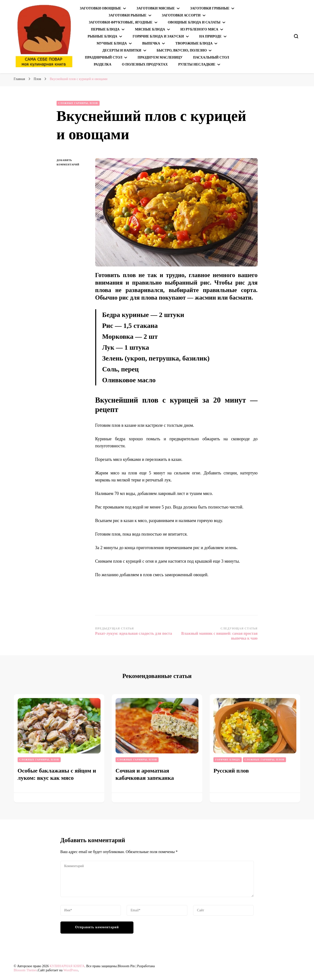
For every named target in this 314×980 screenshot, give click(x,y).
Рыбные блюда (102, 36)
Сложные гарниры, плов (78, 103)
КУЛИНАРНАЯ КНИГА (67, 966)
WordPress (71, 970)
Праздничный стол (104, 57)
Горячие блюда (227, 760)
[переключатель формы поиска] (296, 36)
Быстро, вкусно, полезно (182, 50)
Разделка (103, 64)
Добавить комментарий (72, 163)
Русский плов (231, 771)
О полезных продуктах (145, 64)
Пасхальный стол (211, 57)
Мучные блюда (112, 43)
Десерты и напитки (122, 50)
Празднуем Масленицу (160, 57)
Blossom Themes (26, 970)
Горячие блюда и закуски (158, 36)
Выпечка (151, 43)
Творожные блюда (194, 43)
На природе (210, 36)
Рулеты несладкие (197, 64)
